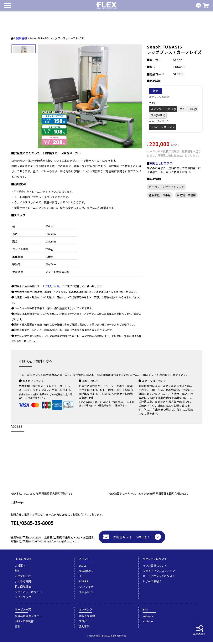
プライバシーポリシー (28, 594)
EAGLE (82, 567)
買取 (17, 628)
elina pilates (86, 594)
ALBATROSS (86, 572)
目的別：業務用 (186, 195)
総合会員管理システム (28, 618)
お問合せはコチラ (161, 163)
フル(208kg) (158, 115)
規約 (17, 572)
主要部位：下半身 (160, 195)
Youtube (148, 623)
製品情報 (21, 38)
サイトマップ (23, 599)
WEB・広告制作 (24, 623)
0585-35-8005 (37, 524)
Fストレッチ (86, 588)
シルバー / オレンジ (163, 127)
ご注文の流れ (23, 577)
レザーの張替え (152, 583)
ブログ (83, 623)
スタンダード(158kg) (163, 109)
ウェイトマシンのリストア (159, 572)
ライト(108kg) (188, 109)
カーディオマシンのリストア (160, 577)
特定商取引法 (23, 588)
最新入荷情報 (87, 618)
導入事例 (84, 628)
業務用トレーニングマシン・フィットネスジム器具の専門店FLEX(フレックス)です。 (106, 6)
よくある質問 (23, 583)
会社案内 (20, 567)
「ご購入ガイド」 (52, 288)
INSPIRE (83, 583)
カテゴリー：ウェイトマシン (167, 187)
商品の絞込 (199, 630)
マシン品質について (155, 567)
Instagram (149, 618)
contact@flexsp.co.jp (66, 543)
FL (80, 577)
